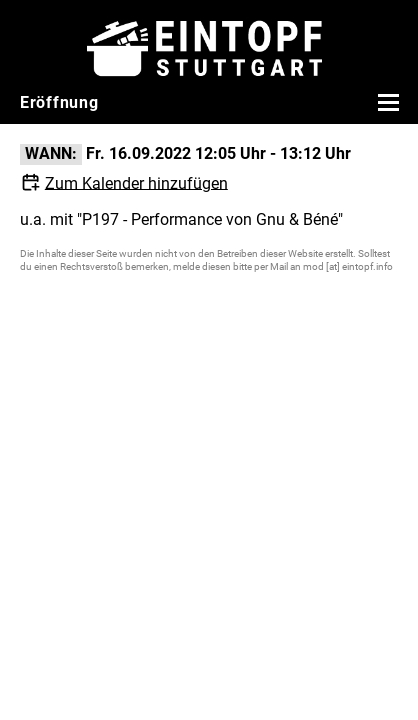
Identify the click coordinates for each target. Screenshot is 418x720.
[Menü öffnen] (386, 102)
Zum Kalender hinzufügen (136, 182)
